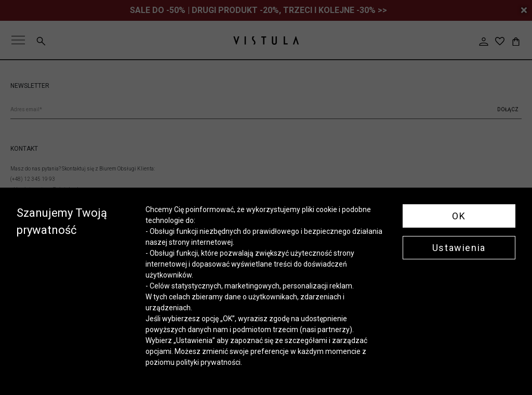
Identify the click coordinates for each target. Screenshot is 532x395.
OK (459, 216)
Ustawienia (459, 248)
